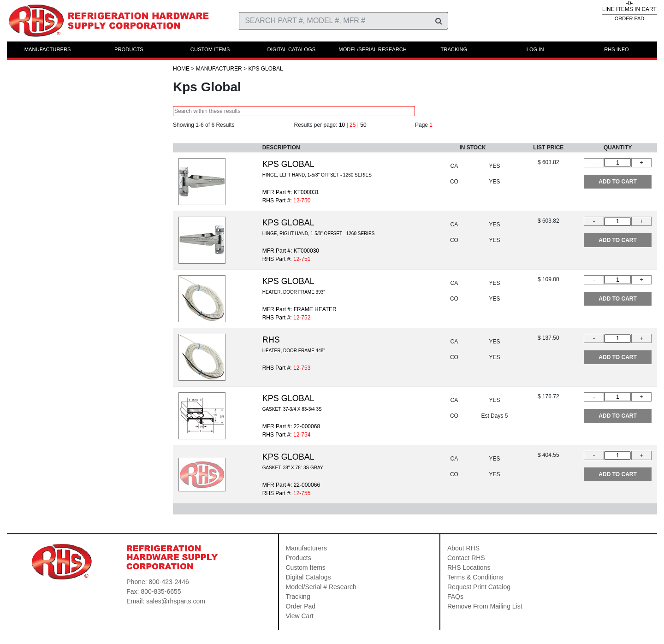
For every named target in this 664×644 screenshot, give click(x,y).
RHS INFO (616, 49)
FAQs (455, 597)
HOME (181, 69)
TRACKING (454, 49)
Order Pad (301, 606)
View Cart (300, 616)
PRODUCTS (129, 49)
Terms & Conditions (475, 577)
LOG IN (535, 49)
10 (342, 125)
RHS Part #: (287, 368)
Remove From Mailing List (485, 606)
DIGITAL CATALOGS (292, 49)
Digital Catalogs (308, 577)
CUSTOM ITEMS (210, 49)
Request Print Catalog (479, 587)
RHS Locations (469, 567)
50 (363, 125)
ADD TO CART (617, 182)
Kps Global (265, 69)
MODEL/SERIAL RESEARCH (373, 49)
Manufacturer (219, 69)
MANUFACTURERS (48, 49)
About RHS (463, 548)
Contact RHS (466, 558)
